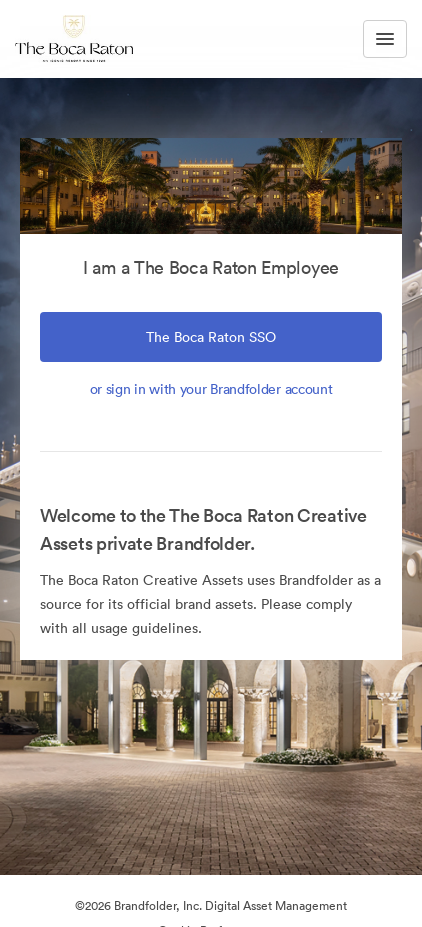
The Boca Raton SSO (211, 337)
